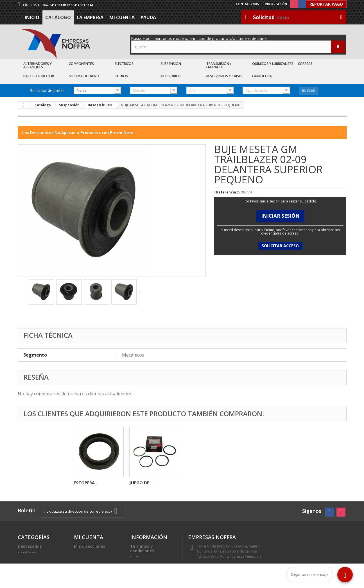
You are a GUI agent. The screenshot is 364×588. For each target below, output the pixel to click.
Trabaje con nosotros (152, 564)
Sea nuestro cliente (150, 571)
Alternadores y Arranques (38, 65)
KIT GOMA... (86, 483)
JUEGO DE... (252, 483)
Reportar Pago (326, 4)
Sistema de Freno (84, 76)
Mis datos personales (96, 553)
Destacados (30, 546)
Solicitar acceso (280, 246)
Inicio (32, 17)
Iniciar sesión (276, 4)
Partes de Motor (39, 76)
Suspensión (171, 64)
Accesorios (171, 76)
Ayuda (148, 17)
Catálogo (58, 17)
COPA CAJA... (142, 483)
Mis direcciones (90, 546)
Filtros (121, 76)
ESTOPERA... (197, 483)
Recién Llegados (34, 560)
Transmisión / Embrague (219, 65)
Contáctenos (247, 4)
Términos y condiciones (142, 548)
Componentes (81, 64)
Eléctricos (124, 64)
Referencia (226, 192)
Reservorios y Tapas (224, 76)
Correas (305, 64)
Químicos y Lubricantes (273, 64)
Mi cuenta (122, 17)
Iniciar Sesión (280, 216)
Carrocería (262, 76)
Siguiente (142, 293)
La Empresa (90, 17)
